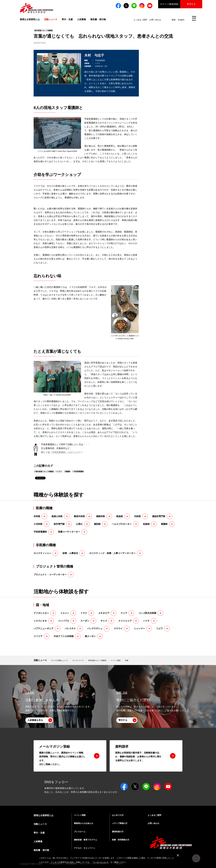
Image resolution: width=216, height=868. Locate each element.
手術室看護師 (79, 472)
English (181, 20)
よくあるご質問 (140, 20)
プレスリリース (78, 660)
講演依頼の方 (118, 832)
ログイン (169, 4)
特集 (127, 660)
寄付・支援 (67, 19)
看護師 (68, 472)
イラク (59, 472)
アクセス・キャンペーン (85, 848)
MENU (194, 19)
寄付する (191, 4)
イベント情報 (80, 815)
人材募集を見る (35, 720)
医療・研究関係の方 (121, 840)
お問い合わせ (155, 20)
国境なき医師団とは (30, 19)
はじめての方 (118, 815)
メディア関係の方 (120, 823)
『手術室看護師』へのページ (64, 452)
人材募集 (82, 19)
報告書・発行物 (98, 19)
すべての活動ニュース (60, 660)
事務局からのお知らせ (84, 823)
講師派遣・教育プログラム (86, 840)
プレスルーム (80, 832)
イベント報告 (116, 660)
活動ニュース (40, 660)
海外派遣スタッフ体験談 (44, 472)
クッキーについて (101, 862)
